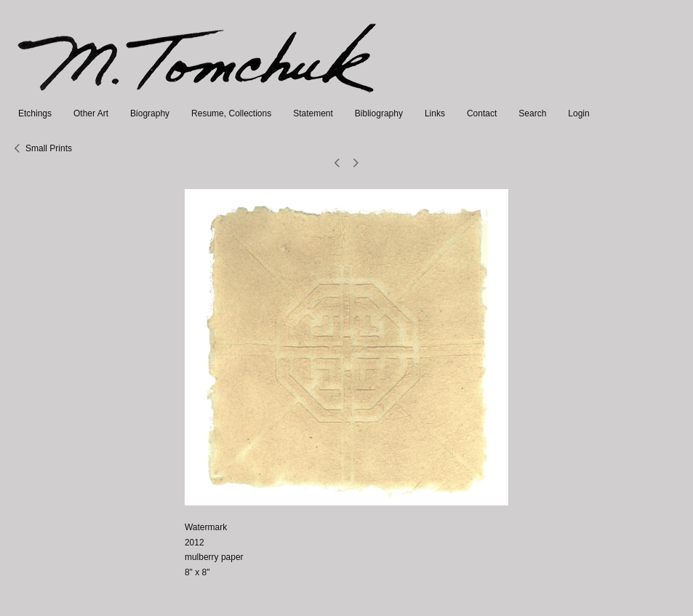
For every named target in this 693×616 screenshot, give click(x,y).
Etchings (35, 113)
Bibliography (379, 113)
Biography (150, 113)
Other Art (91, 113)
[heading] (198, 99)
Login (578, 113)
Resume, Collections (231, 113)
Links (435, 113)
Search (532, 113)
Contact (482, 113)
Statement (313, 113)
